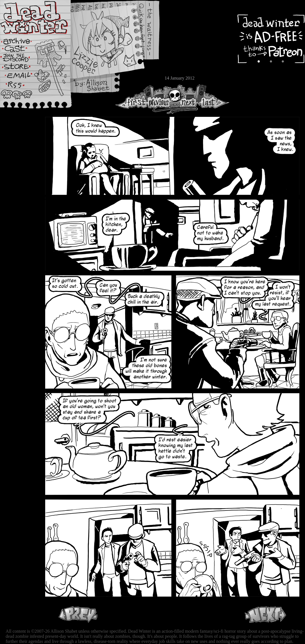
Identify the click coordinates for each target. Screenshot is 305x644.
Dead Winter (42, 18)
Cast (21, 50)
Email (21, 77)
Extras (21, 60)
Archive (21, 40)
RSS (21, 88)
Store (21, 68)
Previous (161, 99)
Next (187, 99)
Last (214, 99)
